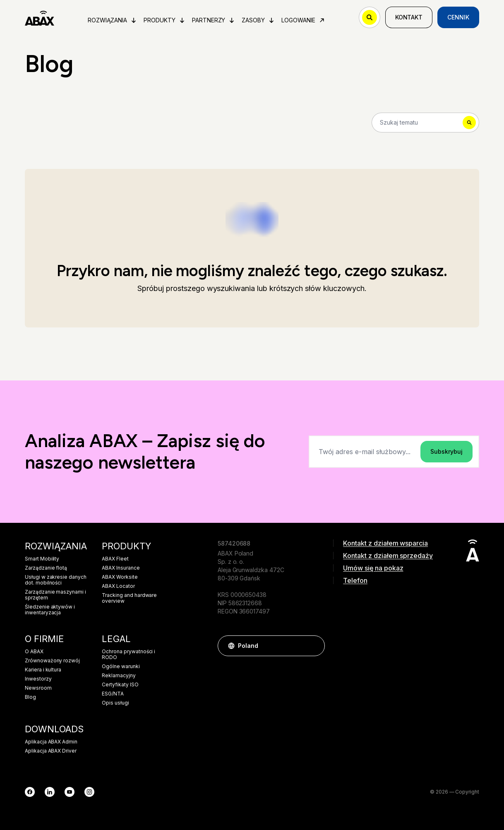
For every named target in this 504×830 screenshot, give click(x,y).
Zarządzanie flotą (46, 568)
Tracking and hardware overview (129, 598)
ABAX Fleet (115, 559)
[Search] (425, 123)
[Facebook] (30, 792)
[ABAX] (40, 17)
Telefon (355, 580)
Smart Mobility (42, 559)
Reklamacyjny (119, 676)
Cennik (458, 17)
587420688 (234, 543)
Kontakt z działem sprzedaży (388, 556)
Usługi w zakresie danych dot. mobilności (56, 580)
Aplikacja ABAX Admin (51, 742)
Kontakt (409, 17)
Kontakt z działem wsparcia (385, 543)
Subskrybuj (446, 451)
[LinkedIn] (50, 792)
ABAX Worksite (120, 577)
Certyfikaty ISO (120, 685)
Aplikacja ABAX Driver (51, 751)
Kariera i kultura (43, 670)
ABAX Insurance (121, 568)
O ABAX (34, 652)
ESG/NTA (113, 694)
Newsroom (38, 688)
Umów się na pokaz (373, 568)
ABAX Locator (118, 586)
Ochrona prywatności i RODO (128, 654)
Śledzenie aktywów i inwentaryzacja (50, 610)
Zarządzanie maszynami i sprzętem (55, 595)
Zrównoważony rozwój (52, 661)
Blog (30, 697)
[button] (314, 646)
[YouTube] (70, 792)
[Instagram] (89, 792)
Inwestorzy (38, 679)
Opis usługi (115, 703)
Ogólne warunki (121, 666)
